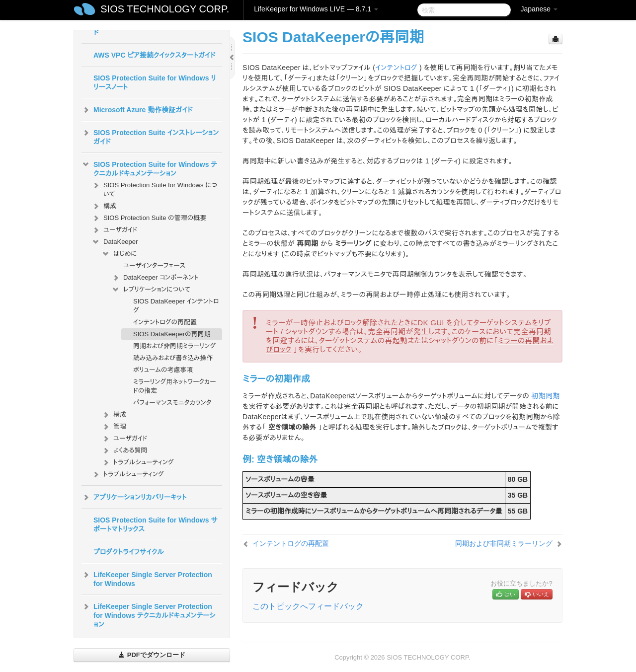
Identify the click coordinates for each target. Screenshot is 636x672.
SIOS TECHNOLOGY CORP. (165, 9)
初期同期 (545, 396)
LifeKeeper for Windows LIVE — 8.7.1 (316, 9)
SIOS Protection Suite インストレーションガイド (150, 136)
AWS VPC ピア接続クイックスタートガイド (154, 55)
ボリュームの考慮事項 (163, 370)
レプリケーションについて (151, 290)
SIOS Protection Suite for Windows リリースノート (155, 82)
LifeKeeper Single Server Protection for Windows (147, 578)
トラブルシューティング (138, 462)
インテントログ (396, 68)
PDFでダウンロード (152, 655)
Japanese (539, 9)
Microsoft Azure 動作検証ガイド (137, 110)
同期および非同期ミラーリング (174, 346)
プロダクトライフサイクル (129, 552)
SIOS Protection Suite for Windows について (154, 188)
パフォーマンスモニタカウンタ (172, 403)
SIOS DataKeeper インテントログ (176, 306)
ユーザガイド (115, 230)
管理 (114, 427)
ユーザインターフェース (154, 265)
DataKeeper (115, 242)
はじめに (119, 254)
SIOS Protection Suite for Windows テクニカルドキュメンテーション (149, 168)
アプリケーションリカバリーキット (134, 497)
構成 (104, 206)
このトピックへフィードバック (308, 606)
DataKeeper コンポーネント (155, 278)
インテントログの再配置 (165, 322)
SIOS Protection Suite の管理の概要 (149, 218)
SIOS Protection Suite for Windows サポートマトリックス (156, 524)
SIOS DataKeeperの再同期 (172, 334)
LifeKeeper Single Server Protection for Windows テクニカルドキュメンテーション (149, 614)
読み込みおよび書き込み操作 (173, 358)
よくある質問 (124, 450)
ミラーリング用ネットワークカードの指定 (175, 386)
